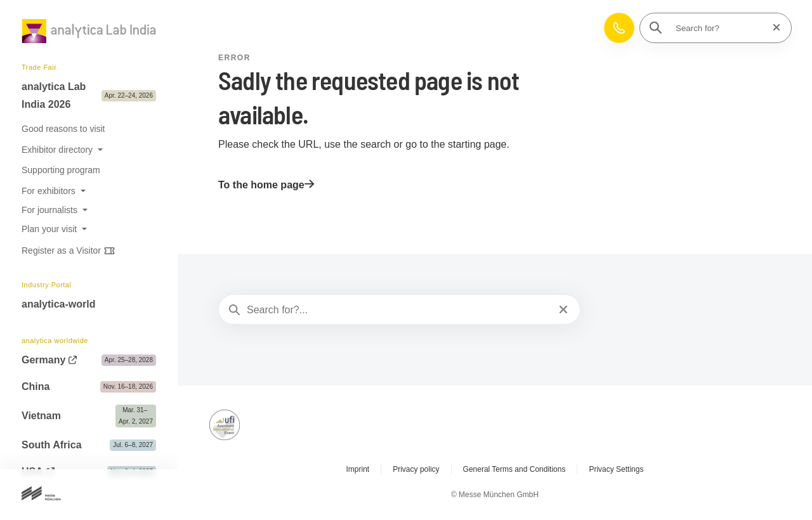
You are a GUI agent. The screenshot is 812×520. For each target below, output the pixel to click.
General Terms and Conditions (514, 469)
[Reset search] (773, 28)
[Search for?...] (398, 310)
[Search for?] (719, 28)
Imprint (358, 469)
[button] (619, 28)
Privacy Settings (616, 469)
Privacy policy (416, 469)
